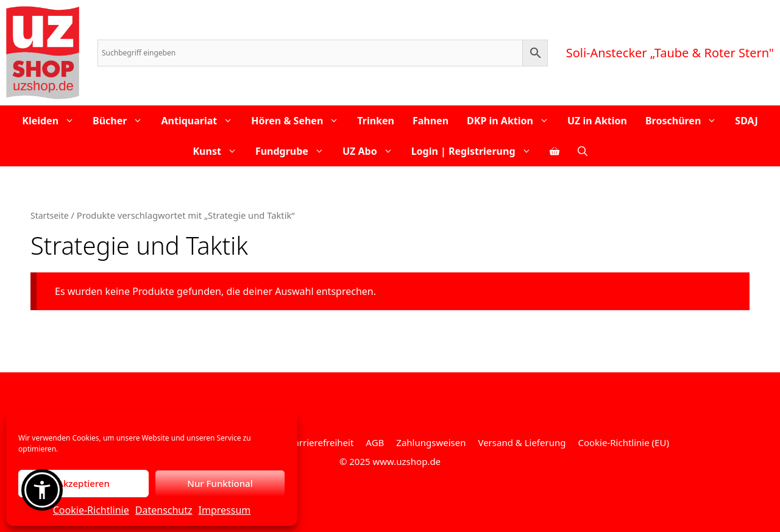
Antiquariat (201, 121)
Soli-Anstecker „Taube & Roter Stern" (670, 53)
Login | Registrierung (476, 151)
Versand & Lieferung (522, 442)
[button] (42, 490)
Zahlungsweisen (431, 442)
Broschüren (686, 121)
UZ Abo (372, 151)
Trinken (376, 121)
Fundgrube (294, 151)
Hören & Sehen (300, 121)
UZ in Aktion (597, 121)
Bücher (122, 121)
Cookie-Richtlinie (91, 510)
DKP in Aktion (512, 121)
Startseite (50, 215)
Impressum (225, 510)
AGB (375, 442)
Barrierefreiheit (321, 442)
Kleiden (53, 121)
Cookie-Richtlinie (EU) (623, 442)
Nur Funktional (220, 483)
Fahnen (431, 121)
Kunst (219, 151)
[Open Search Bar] (583, 151)
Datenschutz (164, 510)
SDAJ (746, 121)
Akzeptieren (83, 483)
